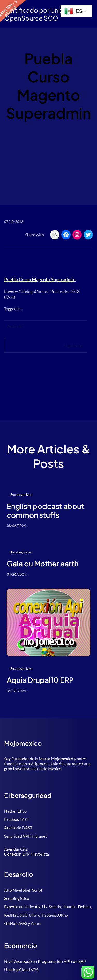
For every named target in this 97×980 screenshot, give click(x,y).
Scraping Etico (17, 898)
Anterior (16, 326)
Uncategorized (21, 495)
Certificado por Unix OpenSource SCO (34, 14)
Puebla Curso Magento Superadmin (40, 279)
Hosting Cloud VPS (21, 969)
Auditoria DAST (18, 828)
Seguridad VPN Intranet (25, 836)
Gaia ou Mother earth (43, 564)
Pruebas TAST (17, 819)
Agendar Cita (16, 849)
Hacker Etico (15, 811)
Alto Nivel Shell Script (23, 890)
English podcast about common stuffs (45, 510)
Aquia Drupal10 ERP (40, 680)
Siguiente (73, 345)
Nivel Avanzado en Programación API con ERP (45, 961)
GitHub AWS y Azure (23, 923)
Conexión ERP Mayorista (27, 854)
